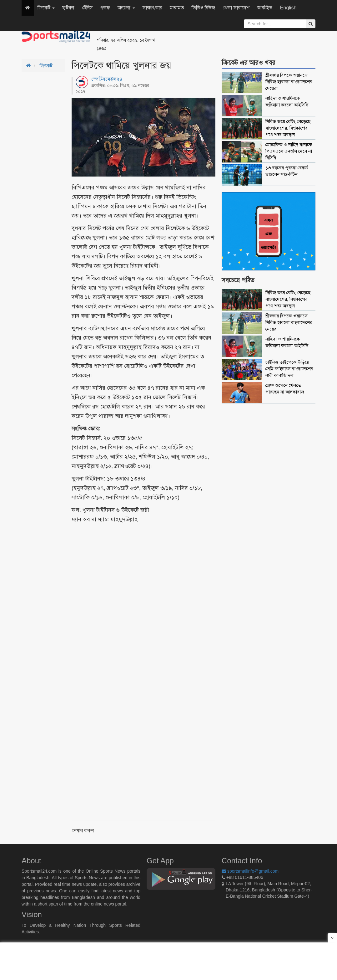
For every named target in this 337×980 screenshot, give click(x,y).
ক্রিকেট (46, 8)
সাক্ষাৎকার (152, 8)
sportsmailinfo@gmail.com (250, 871)
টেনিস (87, 8)
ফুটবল (68, 8)
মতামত (177, 8)
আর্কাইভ (265, 8)
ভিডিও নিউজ (203, 8)
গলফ (105, 8)
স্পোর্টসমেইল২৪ (107, 79)
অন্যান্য (126, 8)
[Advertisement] (245, 38)
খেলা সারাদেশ (236, 8)
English (288, 8)
